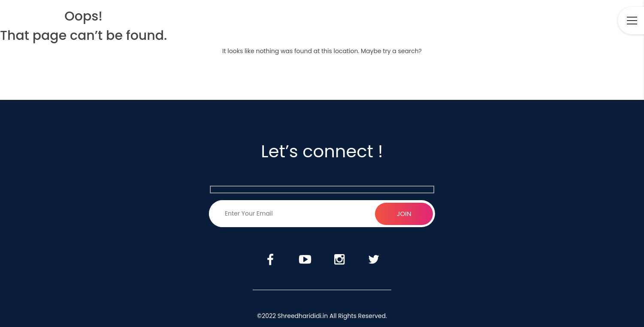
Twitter (588, 21)
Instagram (565, 21)
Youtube (540, 21)
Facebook (515, 21)
